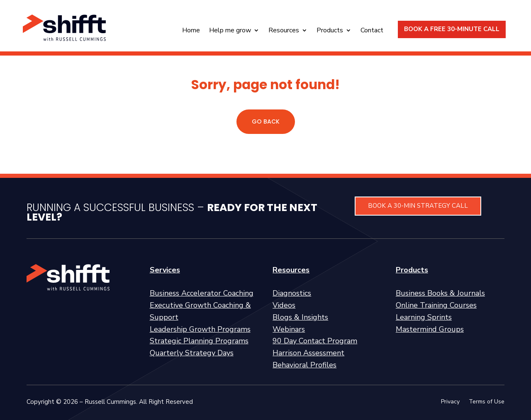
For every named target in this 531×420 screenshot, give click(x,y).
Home (191, 31)
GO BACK (266, 121)
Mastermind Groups (430, 329)
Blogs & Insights (300, 317)
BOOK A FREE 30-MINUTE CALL (452, 29)
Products (330, 31)
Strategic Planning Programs (199, 341)
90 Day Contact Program (315, 341)
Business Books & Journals (440, 293)
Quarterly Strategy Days (192, 353)
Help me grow (230, 31)
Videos (284, 305)
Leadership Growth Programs (200, 329)
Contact (372, 31)
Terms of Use (487, 402)
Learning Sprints (424, 317)
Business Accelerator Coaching (202, 293)
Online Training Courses (436, 305)
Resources (284, 31)
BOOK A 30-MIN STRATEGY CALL (418, 206)
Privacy (450, 402)
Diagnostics (292, 293)
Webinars (289, 329)
